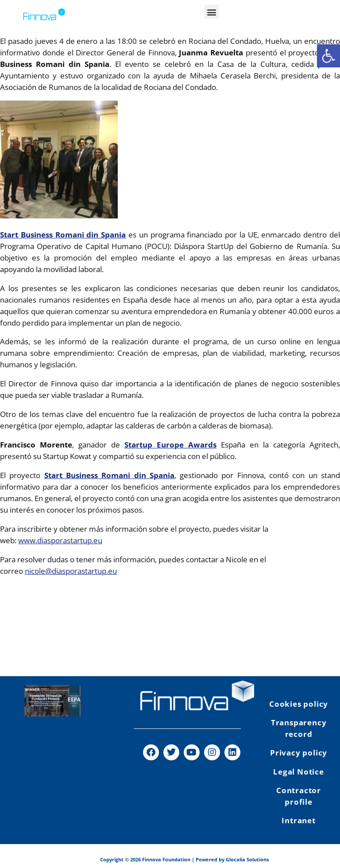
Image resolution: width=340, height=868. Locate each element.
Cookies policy (299, 704)
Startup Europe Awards (170, 445)
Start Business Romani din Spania (63, 235)
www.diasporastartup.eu (60, 540)
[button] (212, 12)
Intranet (298, 820)
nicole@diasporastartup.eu (71, 571)
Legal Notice (299, 772)
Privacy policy (299, 753)
